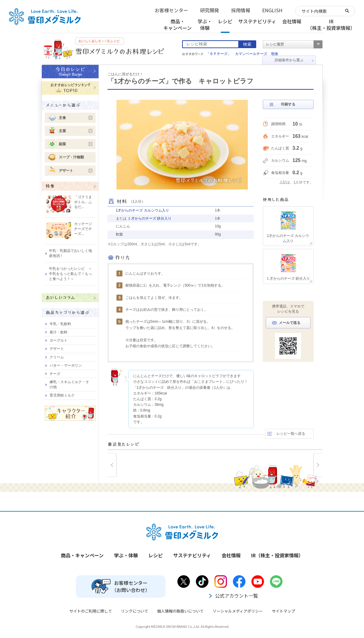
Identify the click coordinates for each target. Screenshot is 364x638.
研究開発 (210, 10)
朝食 (275, 54)
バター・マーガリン (66, 365)
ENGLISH (272, 10)
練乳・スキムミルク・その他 (69, 384)
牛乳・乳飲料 (60, 324)
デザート (76, 171)
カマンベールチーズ (251, 54)
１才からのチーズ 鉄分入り (149, 218)
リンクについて (135, 611)
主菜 (76, 131)
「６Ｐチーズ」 (219, 54)
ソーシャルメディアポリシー (238, 611)
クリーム (57, 357)
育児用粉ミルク (62, 395)
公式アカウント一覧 (233, 596)
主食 (76, 118)
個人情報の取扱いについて (180, 611)
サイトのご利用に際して (91, 611)
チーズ (55, 374)
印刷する (288, 104)
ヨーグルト (59, 340)
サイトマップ (283, 611)
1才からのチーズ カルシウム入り (142, 210)
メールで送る (290, 323)
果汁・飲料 (59, 332)
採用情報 (241, 10)
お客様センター (171, 10)
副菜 (76, 144)
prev (112, 465)
